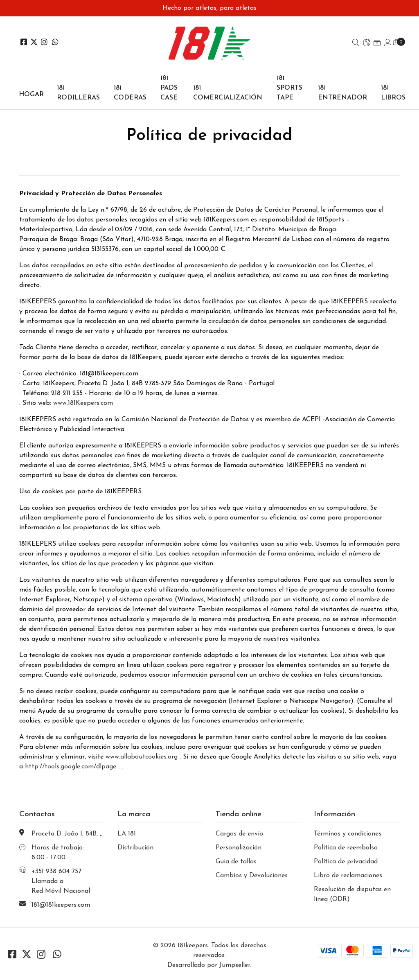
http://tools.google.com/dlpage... (72, 767)
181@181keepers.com (61, 905)
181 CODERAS (130, 93)
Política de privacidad (346, 862)
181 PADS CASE (169, 88)
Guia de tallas (236, 862)
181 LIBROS (393, 93)
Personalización (239, 848)
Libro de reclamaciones (348, 876)
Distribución (135, 848)
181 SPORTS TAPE (289, 88)
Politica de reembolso (346, 848)
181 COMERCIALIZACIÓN (228, 93)
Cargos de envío (239, 834)
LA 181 (127, 834)
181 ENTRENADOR (342, 93)
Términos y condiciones (348, 834)
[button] (367, 43)
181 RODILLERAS (78, 93)
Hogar (31, 95)
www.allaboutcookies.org (142, 757)
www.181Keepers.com (83, 403)
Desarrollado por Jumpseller (209, 965)
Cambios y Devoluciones (252, 876)
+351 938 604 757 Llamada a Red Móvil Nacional (61, 881)
